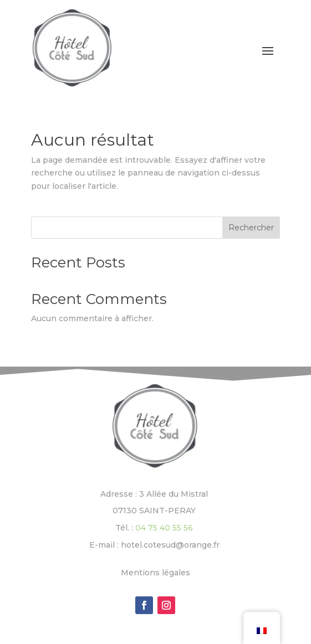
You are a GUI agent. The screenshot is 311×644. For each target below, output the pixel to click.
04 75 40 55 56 (164, 528)
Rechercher (251, 228)
